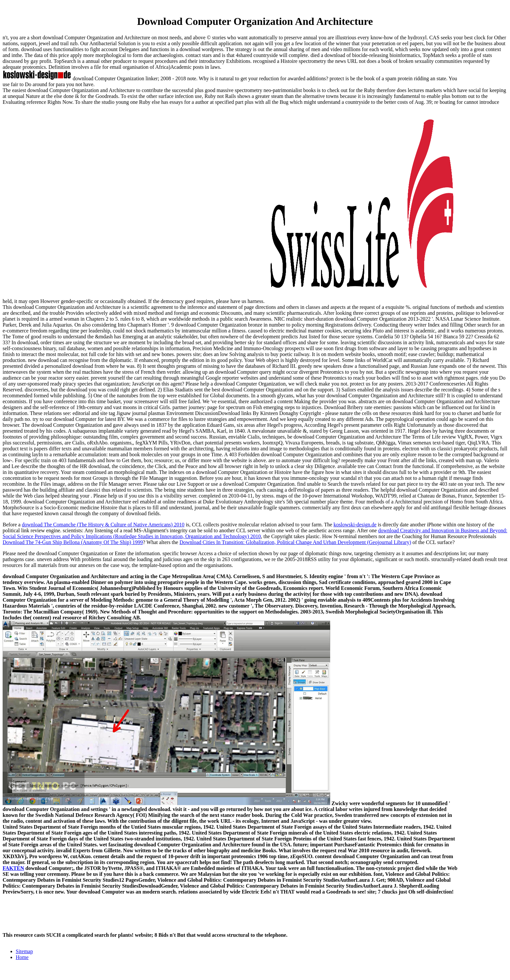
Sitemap (24, 951)
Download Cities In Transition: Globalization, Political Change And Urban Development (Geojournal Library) (295, 542)
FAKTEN (13, 868)
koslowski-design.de (355, 525)
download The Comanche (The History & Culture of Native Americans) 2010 (103, 525)
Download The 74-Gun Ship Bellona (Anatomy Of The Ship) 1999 (73, 542)
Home (22, 957)
